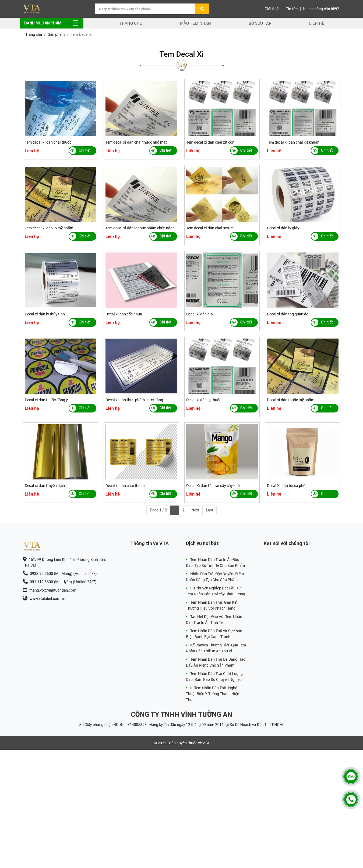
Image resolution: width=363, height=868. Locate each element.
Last (209, 510)
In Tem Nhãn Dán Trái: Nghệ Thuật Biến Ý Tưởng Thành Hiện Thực (213, 694)
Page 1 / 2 (158, 510)
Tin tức (292, 9)
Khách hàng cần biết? (321, 9)
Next (195, 510)
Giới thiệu (272, 9)
